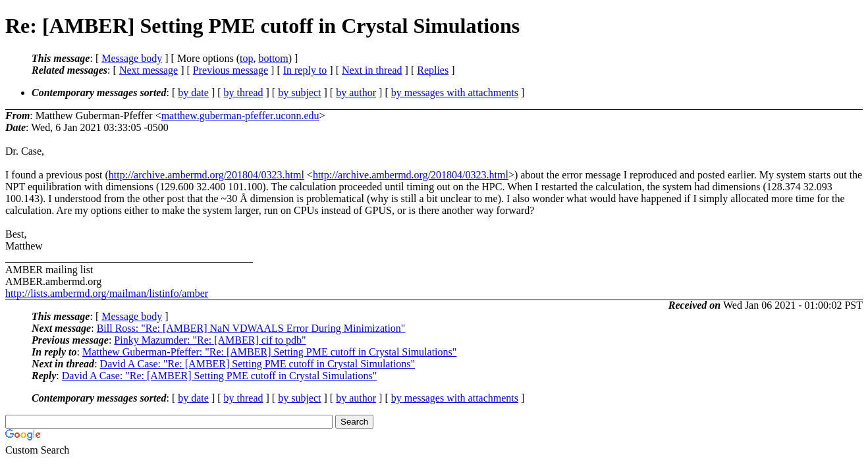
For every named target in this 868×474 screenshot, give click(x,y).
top (246, 58)
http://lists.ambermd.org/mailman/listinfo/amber (107, 293)
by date (193, 92)
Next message (149, 70)
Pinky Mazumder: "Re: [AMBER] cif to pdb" (210, 340)
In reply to (305, 70)
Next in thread (372, 70)
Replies (433, 70)
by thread (244, 92)
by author (356, 92)
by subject (299, 92)
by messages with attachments (455, 92)
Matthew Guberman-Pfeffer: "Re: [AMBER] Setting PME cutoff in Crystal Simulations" (269, 352)
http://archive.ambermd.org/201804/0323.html (206, 175)
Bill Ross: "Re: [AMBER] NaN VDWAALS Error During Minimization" (251, 328)
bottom (273, 58)
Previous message (231, 70)
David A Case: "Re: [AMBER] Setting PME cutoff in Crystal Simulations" (258, 364)
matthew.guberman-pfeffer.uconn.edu (240, 116)
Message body (132, 58)
